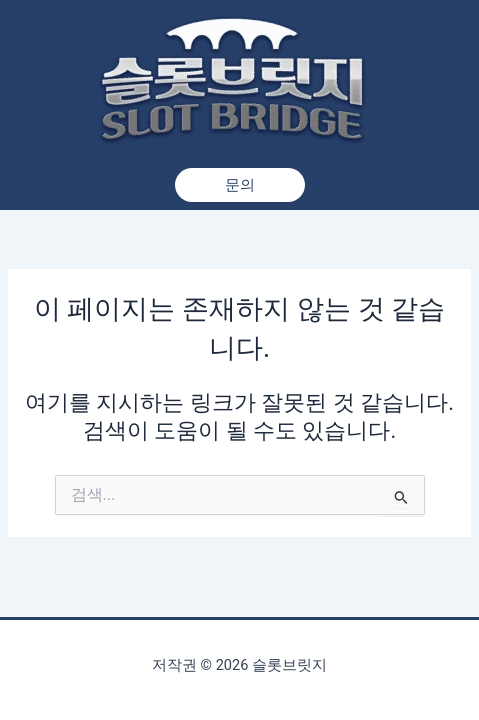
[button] (240, 185)
